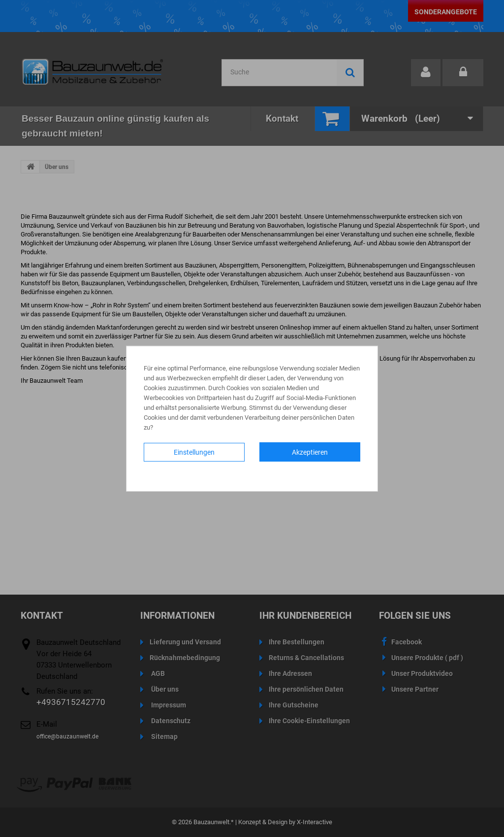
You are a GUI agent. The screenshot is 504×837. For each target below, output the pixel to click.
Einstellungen (194, 452)
